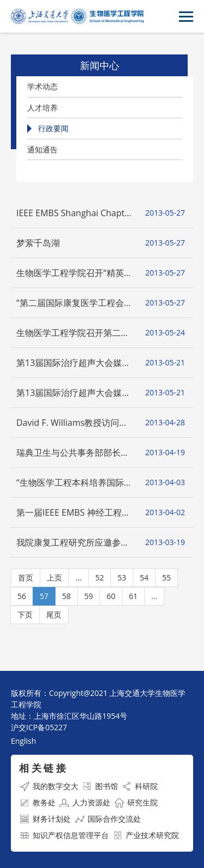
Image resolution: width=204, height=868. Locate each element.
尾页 (54, 615)
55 (166, 577)
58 (66, 596)
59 (89, 596)
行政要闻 (53, 128)
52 (100, 577)
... (79, 577)
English (23, 741)
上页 (54, 577)
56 (22, 596)
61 (133, 596)
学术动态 (42, 86)
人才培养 (42, 108)
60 (111, 596)
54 (144, 577)
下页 (25, 615)
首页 (26, 577)
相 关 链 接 (42, 768)
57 (44, 596)
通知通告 (42, 149)
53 (122, 577)
